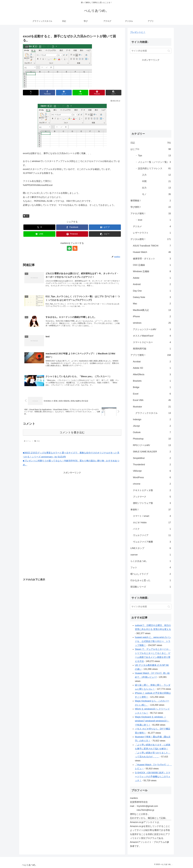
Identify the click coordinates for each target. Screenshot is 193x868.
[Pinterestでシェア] (97, 93)
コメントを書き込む (72, 432)
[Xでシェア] (31, 93)
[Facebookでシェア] (47, 93)
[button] (113, 93)
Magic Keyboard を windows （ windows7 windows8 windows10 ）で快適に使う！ (152, 721)
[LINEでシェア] (80, 93)
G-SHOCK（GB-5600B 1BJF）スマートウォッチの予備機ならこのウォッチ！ (153, 777)
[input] (151, 51)
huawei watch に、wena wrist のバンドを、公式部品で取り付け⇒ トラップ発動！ (153, 641)
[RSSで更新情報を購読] (75, 248)
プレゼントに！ (138, 32)
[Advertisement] (51, 492)
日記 (26, 216)
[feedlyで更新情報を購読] (69, 248)
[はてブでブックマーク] (64, 93)
